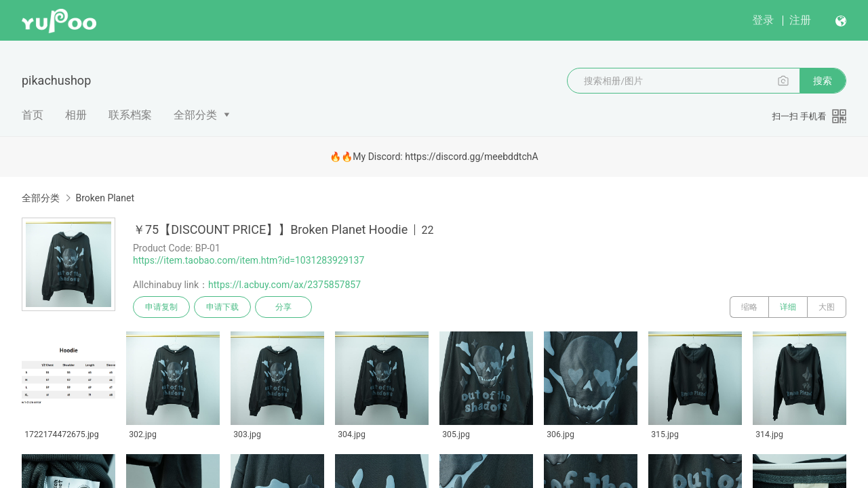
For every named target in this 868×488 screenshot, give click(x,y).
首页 (33, 115)
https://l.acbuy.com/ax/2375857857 (284, 285)
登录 (763, 20)
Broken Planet (105, 198)
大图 (827, 307)
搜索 (823, 81)
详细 (788, 307)
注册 (800, 20)
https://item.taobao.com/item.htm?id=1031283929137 (249, 260)
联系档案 (130, 115)
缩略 (749, 307)
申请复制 (161, 307)
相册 (76, 115)
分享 (283, 307)
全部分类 (195, 115)
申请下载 (222, 307)
